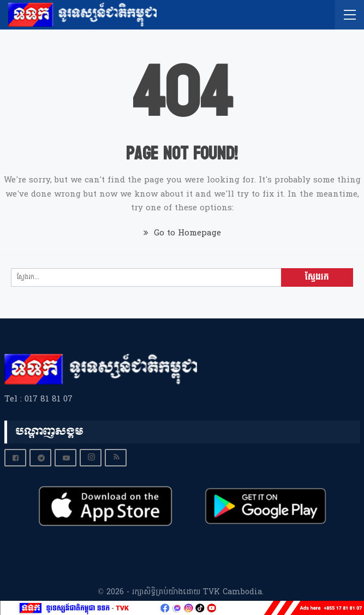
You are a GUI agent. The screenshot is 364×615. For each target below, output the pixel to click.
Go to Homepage (182, 233)
